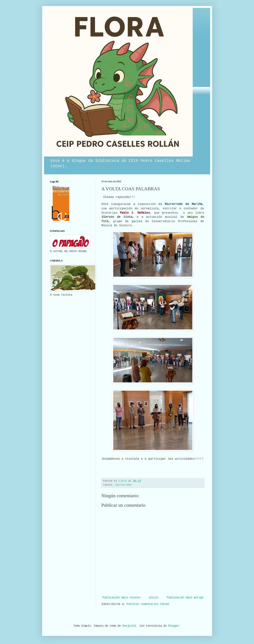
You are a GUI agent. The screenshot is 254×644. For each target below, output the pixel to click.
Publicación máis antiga (185, 598)
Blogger (174, 626)
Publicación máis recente (121, 598)
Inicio (154, 598)
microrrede (124, 485)
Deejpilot (129, 626)
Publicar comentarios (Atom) (148, 604)
